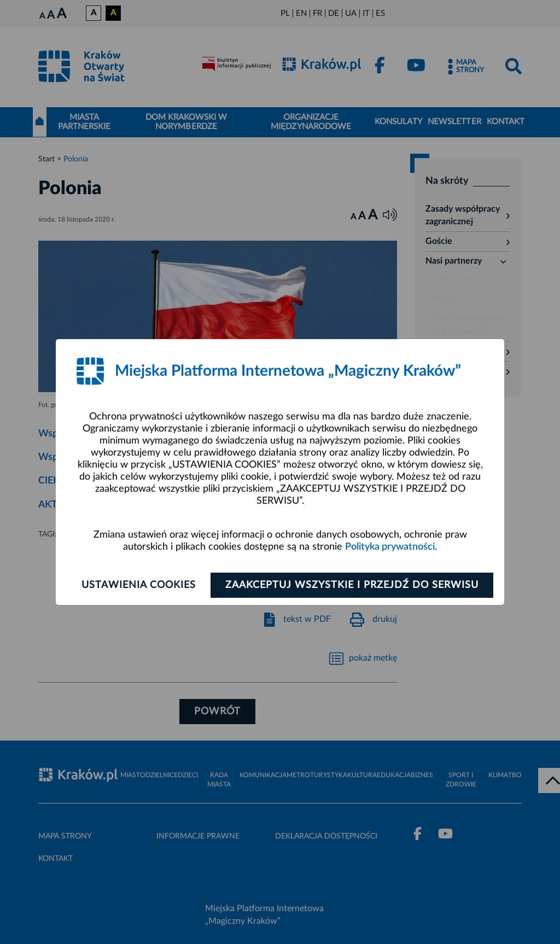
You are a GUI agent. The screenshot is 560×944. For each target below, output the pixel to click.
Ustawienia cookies (139, 585)
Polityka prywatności (390, 547)
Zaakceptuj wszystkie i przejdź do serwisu (352, 585)
